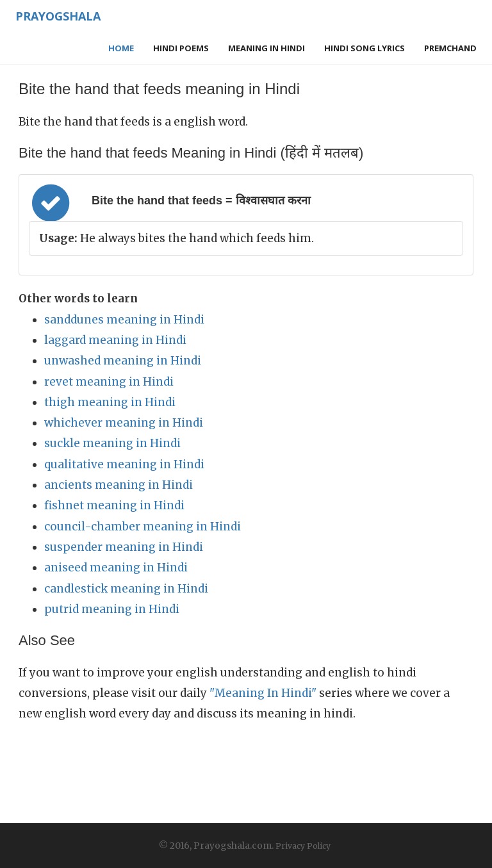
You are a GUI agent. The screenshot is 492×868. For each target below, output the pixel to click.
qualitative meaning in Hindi (124, 464)
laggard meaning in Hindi (115, 340)
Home (121, 48)
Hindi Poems (181, 48)
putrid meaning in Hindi (112, 609)
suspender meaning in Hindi (124, 547)
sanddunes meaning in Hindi (124, 320)
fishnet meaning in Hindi (114, 505)
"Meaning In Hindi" (263, 693)
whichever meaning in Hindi (124, 423)
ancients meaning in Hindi (119, 485)
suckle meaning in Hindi (112, 443)
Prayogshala (58, 16)
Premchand (450, 48)
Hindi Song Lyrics (365, 48)
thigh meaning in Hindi (110, 402)
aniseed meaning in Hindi (116, 568)
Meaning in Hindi (266, 48)
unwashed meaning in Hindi (123, 361)
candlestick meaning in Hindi (126, 589)
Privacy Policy (303, 846)
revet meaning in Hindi (109, 382)
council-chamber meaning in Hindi (143, 527)
